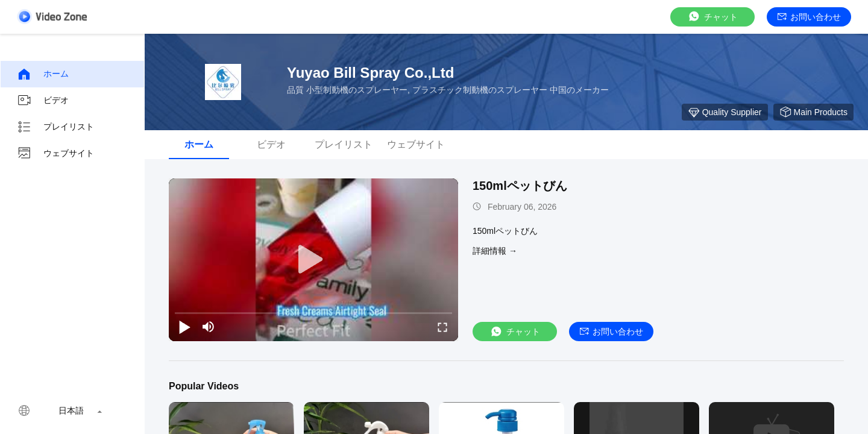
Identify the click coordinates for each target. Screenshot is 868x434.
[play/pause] (184, 327)
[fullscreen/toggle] (442, 327)
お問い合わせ (809, 17)
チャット (712, 17)
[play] (313, 260)
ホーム (43, 74)
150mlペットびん (520, 186)
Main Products (813, 112)
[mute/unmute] (209, 327)
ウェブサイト (55, 154)
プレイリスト (55, 127)
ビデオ (43, 101)
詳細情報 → (495, 251)
